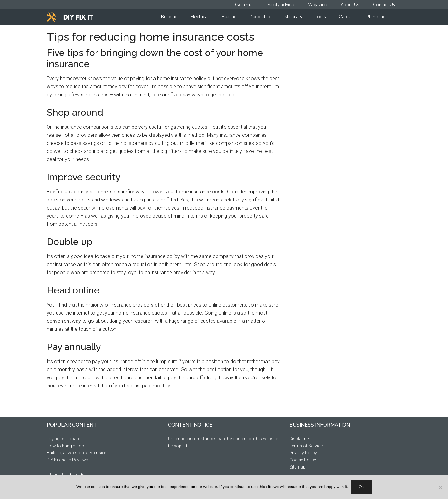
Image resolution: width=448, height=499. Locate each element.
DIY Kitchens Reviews (68, 460)
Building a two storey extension (77, 453)
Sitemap (297, 467)
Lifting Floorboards (65, 474)
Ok (362, 487)
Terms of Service (306, 446)
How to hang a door (66, 446)
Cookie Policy (303, 460)
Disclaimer (300, 439)
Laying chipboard (64, 439)
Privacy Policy (303, 453)
